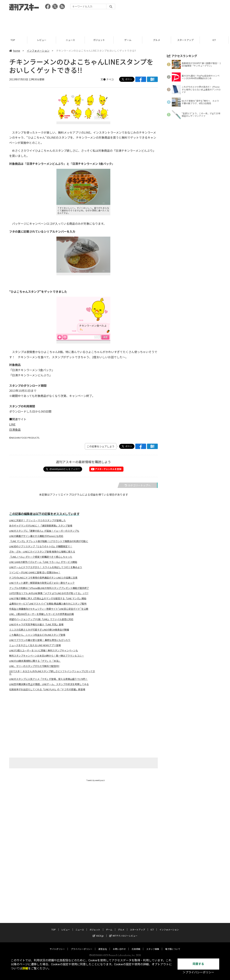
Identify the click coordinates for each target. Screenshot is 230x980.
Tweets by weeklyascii (96, 780)
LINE (12, 424)
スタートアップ (187, 40)
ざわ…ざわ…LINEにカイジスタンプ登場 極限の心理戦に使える (42, 552)
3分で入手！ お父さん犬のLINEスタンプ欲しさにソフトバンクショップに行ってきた (52, 673)
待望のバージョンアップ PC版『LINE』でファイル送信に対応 (41, 619)
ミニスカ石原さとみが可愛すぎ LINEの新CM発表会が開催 (39, 630)
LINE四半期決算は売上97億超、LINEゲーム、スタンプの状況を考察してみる (49, 684)
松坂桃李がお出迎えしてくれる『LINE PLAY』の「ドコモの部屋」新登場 (47, 689)
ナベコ (110, 79)
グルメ (158, 40)
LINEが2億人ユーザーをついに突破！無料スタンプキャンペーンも (44, 650)
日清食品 (15, 429)
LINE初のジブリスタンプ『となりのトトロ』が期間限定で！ (41, 546)
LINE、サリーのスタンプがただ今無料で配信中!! (34, 666)
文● (103, 79)
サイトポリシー (57, 900)
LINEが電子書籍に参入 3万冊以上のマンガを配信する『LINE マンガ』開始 (48, 598)
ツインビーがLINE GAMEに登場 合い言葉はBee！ (35, 572)
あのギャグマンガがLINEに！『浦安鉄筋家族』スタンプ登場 (41, 526)
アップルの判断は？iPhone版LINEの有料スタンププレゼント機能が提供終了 (49, 588)
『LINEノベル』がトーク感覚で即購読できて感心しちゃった (41, 557)
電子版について (173, 900)
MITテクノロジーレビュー (123, 887)
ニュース (72, 40)
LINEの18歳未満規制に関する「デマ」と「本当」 (35, 661)
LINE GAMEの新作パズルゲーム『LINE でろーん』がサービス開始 (43, 562)
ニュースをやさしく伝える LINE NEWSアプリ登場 (35, 645)
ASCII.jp (98, 887)
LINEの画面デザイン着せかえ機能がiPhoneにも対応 (36, 536)
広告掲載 (136, 900)
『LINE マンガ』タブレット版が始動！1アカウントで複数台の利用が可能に (49, 541)
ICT (216, 40)
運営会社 (103, 900)
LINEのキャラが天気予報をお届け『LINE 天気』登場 (36, 624)
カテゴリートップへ (138, 485)
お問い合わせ (119, 900)
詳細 (25, 968)
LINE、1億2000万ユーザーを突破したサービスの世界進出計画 (42, 614)
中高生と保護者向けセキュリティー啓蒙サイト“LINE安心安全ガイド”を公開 (49, 609)
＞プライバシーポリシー (198, 972)
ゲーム (129, 40)
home (15, 51)
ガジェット (101, 40)
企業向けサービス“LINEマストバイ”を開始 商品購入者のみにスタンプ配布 (48, 604)
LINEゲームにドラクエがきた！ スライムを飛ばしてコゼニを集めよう (46, 567)
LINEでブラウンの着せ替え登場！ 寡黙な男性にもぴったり (40, 640)
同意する (198, 964)
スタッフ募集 (153, 900)
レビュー (43, 40)
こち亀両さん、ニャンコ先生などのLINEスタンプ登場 (37, 635)
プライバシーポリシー (82, 900)
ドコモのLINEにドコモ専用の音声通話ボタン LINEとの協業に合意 (43, 578)
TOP (14, 40)
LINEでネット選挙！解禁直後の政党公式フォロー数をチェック (42, 583)
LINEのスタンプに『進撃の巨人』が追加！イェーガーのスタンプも (44, 531)
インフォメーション (38, 51)
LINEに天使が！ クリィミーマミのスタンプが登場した (37, 520)
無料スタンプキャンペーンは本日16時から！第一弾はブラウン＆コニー (47, 656)
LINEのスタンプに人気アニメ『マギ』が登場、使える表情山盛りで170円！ (48, 679)
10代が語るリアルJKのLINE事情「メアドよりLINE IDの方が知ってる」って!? (49, 593)
